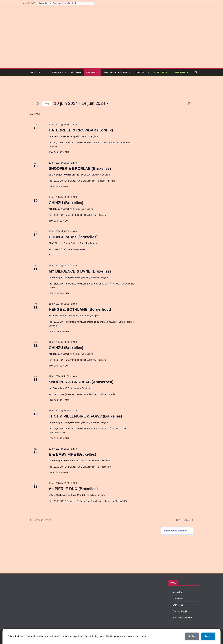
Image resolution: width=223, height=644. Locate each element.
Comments (180, 611)
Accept (208, 636)
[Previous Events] (32, 103)
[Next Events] (38, 103)
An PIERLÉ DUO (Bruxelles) (73, 489)
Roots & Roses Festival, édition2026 (65, 5)
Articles (35, 72)
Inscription (178, 592)
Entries (178, 605)
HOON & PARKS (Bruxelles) (73, 237)
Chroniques (56, 72)
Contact (141, 72)
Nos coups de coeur (115, 72)
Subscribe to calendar (175, 531)
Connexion (161, 72)
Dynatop (76, 72)
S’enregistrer (180, 72)
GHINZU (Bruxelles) (66, 203)
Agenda (91, 72)
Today (47, 103)
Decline (192, 636)
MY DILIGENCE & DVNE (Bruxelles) (80, 271)
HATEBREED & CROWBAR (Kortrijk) (81, 130)
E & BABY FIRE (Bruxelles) (72, 454)
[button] (42, 72)
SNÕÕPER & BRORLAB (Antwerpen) (81, 382)
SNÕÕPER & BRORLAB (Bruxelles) (80, 168)
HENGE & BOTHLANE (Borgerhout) (80, 309)
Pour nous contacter (182, 617)
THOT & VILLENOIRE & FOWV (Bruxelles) (85, 416)
